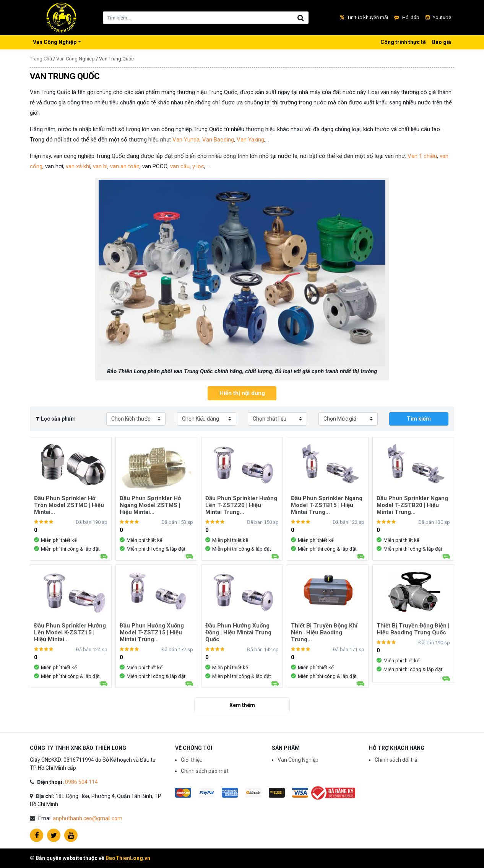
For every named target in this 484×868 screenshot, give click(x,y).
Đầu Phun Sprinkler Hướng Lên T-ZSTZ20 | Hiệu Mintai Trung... (241, 505)
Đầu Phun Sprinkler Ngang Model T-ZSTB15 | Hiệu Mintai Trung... (327, 505)
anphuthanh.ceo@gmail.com (88, 818)
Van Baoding (218, 140)
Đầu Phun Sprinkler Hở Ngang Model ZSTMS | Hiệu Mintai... (150, 505)
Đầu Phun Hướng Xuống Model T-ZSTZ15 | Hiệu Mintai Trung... (152, 632)
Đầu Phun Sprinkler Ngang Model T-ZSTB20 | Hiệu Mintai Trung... (412, 505)
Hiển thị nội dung (242, 393)
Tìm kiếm (419, 419)
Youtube (438, 17)
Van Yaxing (250, 140)
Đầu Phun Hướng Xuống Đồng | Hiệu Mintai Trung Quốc (238, 632)
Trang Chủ (41, 59)
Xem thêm (242, 705)
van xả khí (78, 166)
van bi (100, 166)
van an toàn (125, 166)
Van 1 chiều (422, 156)
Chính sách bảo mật (205, 771)
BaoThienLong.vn (128, 858)
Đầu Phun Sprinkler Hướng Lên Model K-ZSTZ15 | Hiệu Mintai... (70, 632)
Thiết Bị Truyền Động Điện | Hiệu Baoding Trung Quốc (413, 629)
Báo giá (442, 42)
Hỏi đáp (407, 17)
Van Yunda (185, 140)
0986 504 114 (81, 782)
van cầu (180, 166)
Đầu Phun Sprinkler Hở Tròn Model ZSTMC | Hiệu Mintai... (69, 505)
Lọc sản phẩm (56, 419)
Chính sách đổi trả (396, 760)
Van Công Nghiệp (55, 42)
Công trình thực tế (403, 42)
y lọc (198, 166)
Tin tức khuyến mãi (364, 17)
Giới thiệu (192, 760)
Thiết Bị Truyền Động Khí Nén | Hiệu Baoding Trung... (324, 632)
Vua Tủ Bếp (61, 18)
